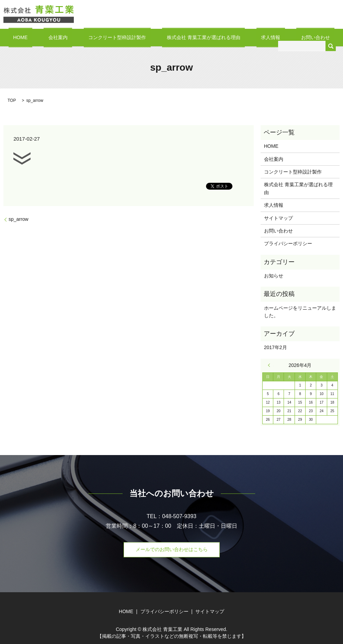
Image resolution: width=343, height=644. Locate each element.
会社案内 (72, 37)
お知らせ (274, 275)
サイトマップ (278, 217)
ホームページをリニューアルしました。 (300, 311)
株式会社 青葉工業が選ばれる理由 (199, 37)
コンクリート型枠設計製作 (122, 37)
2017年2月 (276, 347)
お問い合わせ (292, 37)
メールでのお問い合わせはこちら (172, 549)
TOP (12, 100)
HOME (44, 37)
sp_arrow (19, 219)
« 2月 (271, 365)
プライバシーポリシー (288, 243)
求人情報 (257, 37)
